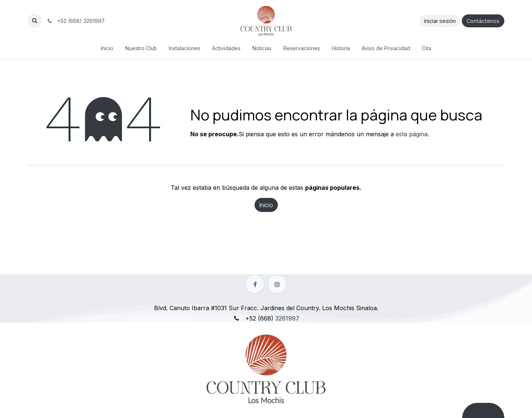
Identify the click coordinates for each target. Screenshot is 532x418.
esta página (412, 134)
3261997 (287, 318)
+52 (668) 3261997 (75, 21)
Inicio (266, 205)
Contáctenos (483, 21)
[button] (35, 21)
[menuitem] (107, 48)
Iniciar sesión (440, 21)
